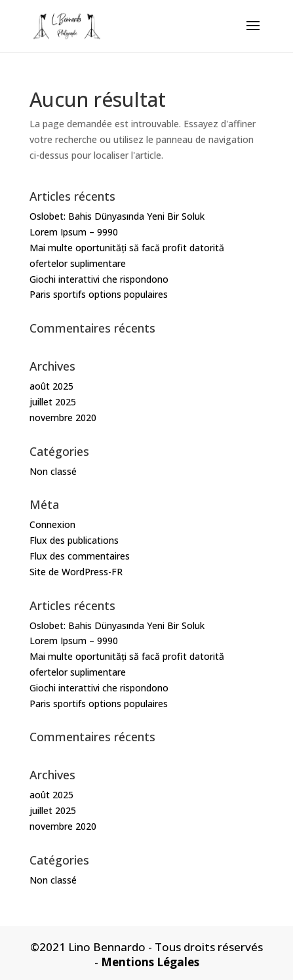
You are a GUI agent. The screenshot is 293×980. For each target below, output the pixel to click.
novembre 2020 (63, 418)
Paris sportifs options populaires (99, 294)
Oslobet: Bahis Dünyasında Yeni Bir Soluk (117, 216)
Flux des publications (74, 540)
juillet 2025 (53, 402)
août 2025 (51, 386)
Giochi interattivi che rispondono (99, 279)
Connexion (52, 524)
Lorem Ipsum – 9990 (74, 232)
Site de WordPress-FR (76, 572)
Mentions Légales (150, 962)
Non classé (53, 471)
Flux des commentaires (80, 556)
